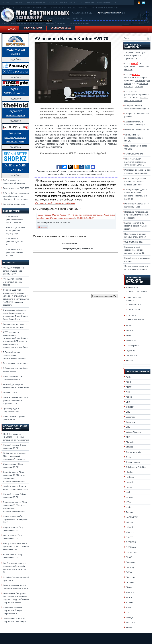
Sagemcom (131, 562)
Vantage (130, 617)
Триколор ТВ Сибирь (137, 291)
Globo (129, 457)
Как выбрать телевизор (14, 204)
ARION (129, 387)
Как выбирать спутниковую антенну (99, 3)
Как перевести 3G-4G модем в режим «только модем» (135, 226)
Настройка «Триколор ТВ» (137, 130)
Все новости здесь (61, 28)
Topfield (129, 602)
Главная (6, 3)
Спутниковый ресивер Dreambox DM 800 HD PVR (15, 219)
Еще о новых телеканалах (15, 363)
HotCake (130, 477)
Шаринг (19, 3)
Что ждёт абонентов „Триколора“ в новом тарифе (13, 282)
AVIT (128, 392)
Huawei (129, 482)
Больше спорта (10, 392)
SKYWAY (130, 582)
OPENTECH (132, 552)
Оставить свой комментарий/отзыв (55, 203)
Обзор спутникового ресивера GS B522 (16, 519)
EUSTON (130, 447)
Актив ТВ (130, 331)
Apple (129, 382)
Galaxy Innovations (134, 452)
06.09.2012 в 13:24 (85, 218)
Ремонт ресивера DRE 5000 (16, 188)
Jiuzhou (129, 512)
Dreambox (131, 417)
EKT (128, 437)
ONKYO (130, 537)
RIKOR (129, 557)
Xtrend (129, 627)
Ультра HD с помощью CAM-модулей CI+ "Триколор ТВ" (135, 55)
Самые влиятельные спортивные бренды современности (13, 610)
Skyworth (130, 587)
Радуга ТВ (131, 351)
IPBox (129, 502)
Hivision (129, 472)
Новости (12, 29)
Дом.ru (129, 336)
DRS (128, 427)
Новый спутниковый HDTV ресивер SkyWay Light (16, 231)
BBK (128, 402)
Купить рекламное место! (110, 12)
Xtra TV (129, 361)
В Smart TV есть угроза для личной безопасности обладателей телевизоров (16, 196)
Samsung (130, 567)
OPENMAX (131, 547)
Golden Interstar (133, 462)
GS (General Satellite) (136, 467)
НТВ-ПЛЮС (131, 316)
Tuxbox (129, 607)
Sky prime (130, 577)
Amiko (129, 377)
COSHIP (130, 407)
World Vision (132, 622)
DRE (128, 412)
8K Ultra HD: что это (134, 154)
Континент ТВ (134, 310)
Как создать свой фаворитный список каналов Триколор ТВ (134, 250)
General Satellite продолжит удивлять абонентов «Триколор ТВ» (16, 400)
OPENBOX (131, 542)
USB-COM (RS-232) (133, 242)
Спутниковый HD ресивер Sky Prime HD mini (15, 253)
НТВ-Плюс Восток (136, 319)
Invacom (130, 497)
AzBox (129, 397)
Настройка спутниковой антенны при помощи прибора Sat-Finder (135, 182)
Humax (129, 487)
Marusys (130, 532)
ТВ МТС (130, 326)
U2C (128, 612)
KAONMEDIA (132, 517)
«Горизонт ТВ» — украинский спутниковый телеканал (15, 456)
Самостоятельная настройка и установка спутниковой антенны (135, 162)
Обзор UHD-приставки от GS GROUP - (137, 67)
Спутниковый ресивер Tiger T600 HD (15, 242)
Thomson (130, 592)
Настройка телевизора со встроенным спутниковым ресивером (136, 215)
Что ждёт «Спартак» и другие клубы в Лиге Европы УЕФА (13, 271)
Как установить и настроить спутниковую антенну (52, 3)
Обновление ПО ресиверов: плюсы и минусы (134, 138)
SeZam (129, 572)
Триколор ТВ (132, 288)
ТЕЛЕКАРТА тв (134, 304)
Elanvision (131, 442)
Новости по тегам (32, 28)
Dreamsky (130, 422)
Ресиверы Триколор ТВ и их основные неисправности (16, 546)
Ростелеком (131, 356)
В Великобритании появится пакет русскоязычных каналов (14, 355)
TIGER (129, 597)
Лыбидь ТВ (131, 341)
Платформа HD (133, 346)
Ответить (43, 227)
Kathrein (130, 522)
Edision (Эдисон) (134, 432)
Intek (128, 492)
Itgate (128, 507)
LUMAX (129, 527)
